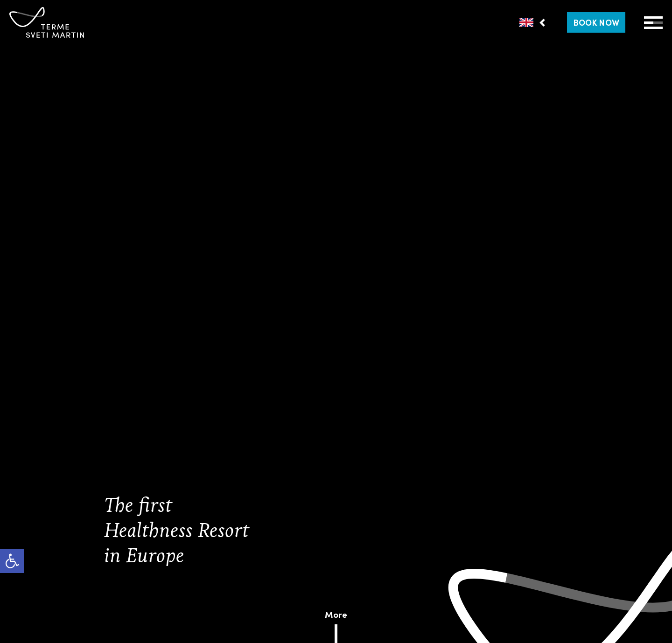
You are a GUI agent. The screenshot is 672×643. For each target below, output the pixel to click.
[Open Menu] (653, 23)
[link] (12, 561)
